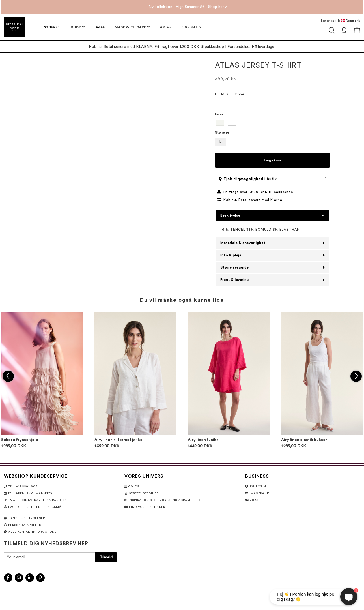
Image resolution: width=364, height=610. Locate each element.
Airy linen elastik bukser (304, 440)
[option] (220, 123)
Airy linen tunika (203, 440)
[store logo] (14, 27)
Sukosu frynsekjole (20, 440)
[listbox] (273, 124)
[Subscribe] (106, 557)
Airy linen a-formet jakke (119, 440)
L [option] (220, 142)
